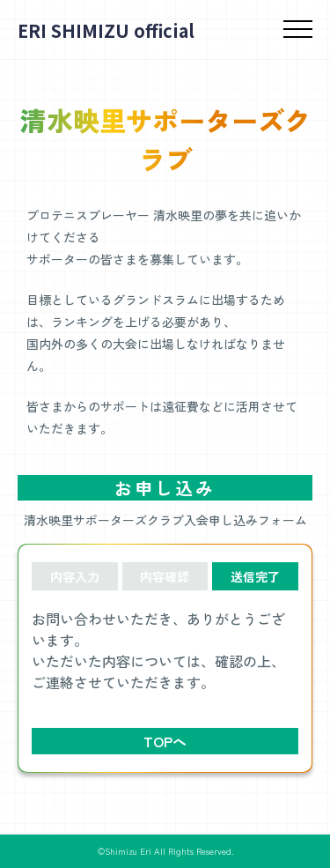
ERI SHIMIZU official (106, 30)
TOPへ (165, 741)
